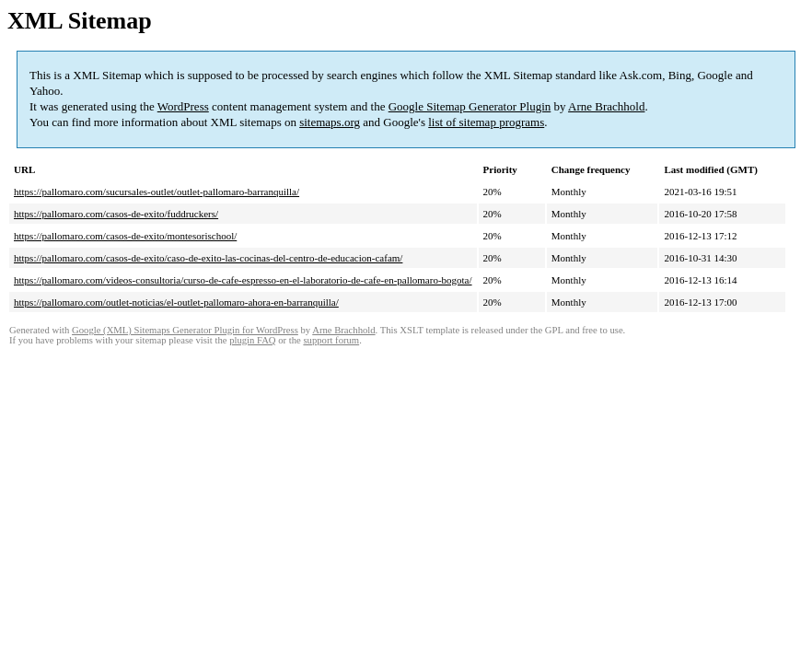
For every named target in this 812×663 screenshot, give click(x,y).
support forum (331, 340)
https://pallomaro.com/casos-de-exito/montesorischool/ (125, 236)
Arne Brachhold (606, 106)
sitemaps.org (330, 122)
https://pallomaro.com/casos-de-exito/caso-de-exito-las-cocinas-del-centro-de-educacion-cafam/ (208, 258)
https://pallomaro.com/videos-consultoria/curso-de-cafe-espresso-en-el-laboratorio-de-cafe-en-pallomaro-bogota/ (243, 280)
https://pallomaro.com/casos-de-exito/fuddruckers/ (116, 214)
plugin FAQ (252, 340)
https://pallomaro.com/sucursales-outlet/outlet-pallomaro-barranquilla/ (157, 192)
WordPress (183, 106)
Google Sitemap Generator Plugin (470, 106)
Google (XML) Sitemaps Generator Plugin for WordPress (185, 330)
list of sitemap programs (486, 122)
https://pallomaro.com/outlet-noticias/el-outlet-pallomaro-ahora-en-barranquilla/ (176, 302)
